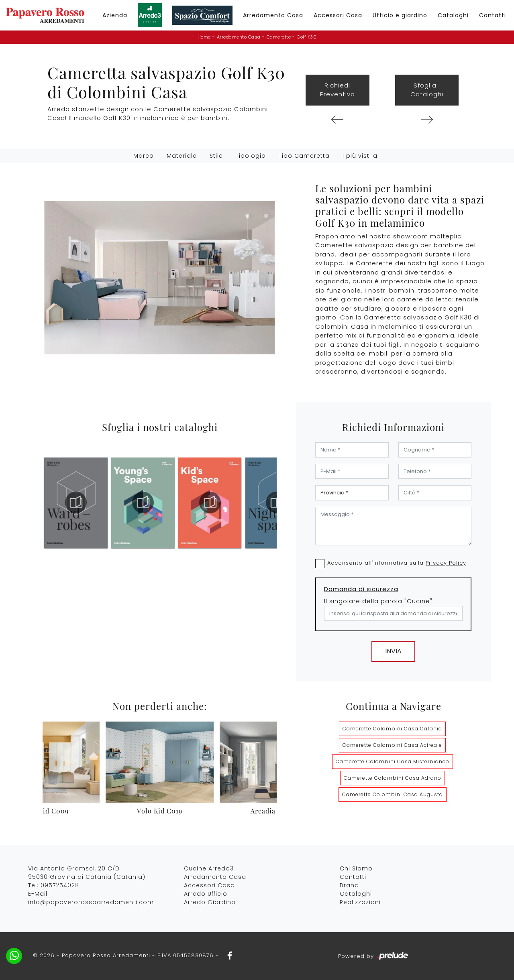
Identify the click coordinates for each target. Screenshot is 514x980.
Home (204, 37)
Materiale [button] (182, 156)
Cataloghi (453, 15)
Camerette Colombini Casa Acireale (392, 745)
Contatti (493, 15)
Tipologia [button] (251, 156)
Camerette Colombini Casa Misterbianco (393, 761)
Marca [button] (144, 156)
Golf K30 (307, 37)
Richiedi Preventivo (338, 90)
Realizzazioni (360, 902)
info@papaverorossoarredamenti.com (91, 902)
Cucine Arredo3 (209, 868)
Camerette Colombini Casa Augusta (393, 794)
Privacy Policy (446, 563)
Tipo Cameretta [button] (304, 156)
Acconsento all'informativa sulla (397, 563)
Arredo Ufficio (206, 894)
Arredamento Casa (273, 15)
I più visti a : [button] (362, 156)
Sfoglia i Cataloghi (427, 90)
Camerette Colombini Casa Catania (392, 729)
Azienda (115, 15)
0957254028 (60, 885)
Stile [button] (216, 156)
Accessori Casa (338, 15)
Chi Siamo (356, 868)
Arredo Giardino (210, 902)
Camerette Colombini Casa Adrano (393, 778)
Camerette (279, 37)
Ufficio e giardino (400, 15)
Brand (349, 885)
